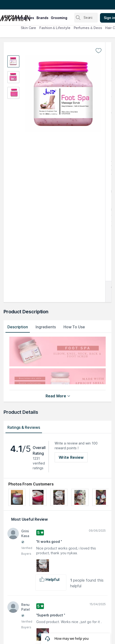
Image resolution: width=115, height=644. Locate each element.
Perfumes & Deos (88, 28)
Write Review (71, 457)
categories (25, 18)
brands (42, 18)
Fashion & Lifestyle (55, 28)
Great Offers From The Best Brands (32, 5)
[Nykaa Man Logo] (7, 16)
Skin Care (28, 28)
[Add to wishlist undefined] (99, 51)
